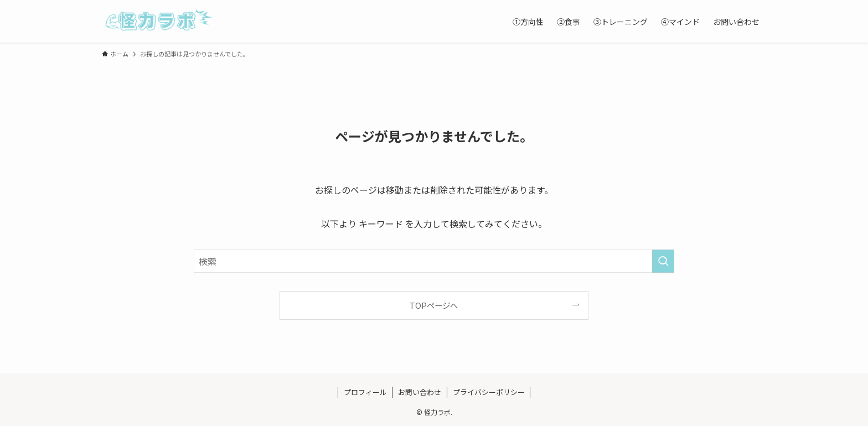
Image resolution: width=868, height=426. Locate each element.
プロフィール (365, 392)
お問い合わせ (420, 392)
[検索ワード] (434, 261)
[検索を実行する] (663, 261)
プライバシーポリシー (489, 392)
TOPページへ (434, 305)
